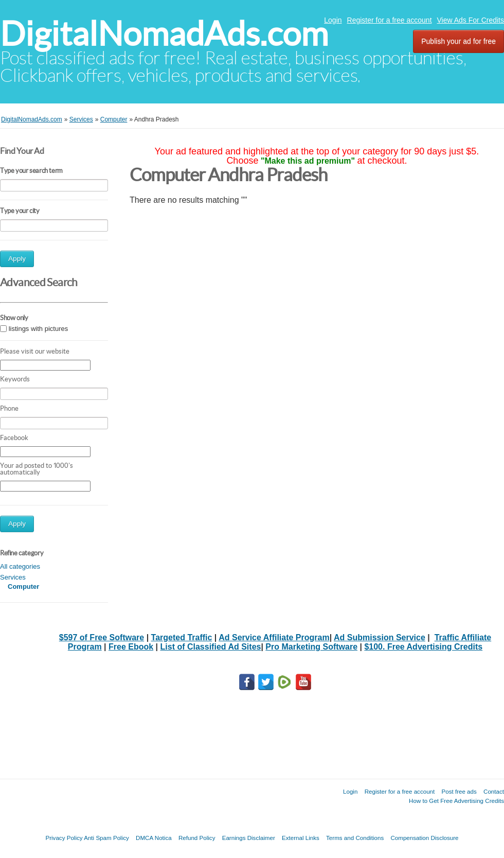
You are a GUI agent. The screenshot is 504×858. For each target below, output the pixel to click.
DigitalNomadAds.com (164, 34)
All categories (20, 566)
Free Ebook (131, 647)
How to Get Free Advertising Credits (456, 801)
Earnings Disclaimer (249, 838)
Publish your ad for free (458, 41)
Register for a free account (390, 20)
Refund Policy (197, 838)
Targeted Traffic (182, 637)
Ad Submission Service (380, 637)
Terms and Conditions (355, 838)
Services (13, 577)
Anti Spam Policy (106, 838)
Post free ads (459, 791)
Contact (494, 791)
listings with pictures (39, 329)
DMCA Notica (154, 838)
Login (333, 20)
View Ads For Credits (471, 20)
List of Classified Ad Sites (211, 647)
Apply (17, 259)
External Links (301, 838)
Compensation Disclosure (424, 838)
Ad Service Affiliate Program (274, 637)
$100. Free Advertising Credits (423, 647)
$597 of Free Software (102, 637)
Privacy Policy (64, 838)
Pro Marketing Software (311, 647)
